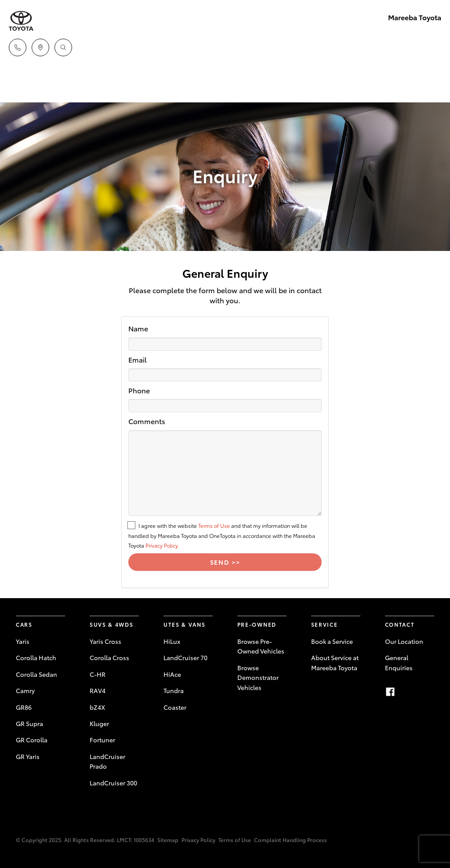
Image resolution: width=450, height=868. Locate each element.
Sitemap (168, 840)
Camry (25, 690)
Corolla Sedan (36, 674)
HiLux (172, 641)
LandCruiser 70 (185, 657)
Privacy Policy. (162, 545)
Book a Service (332, 641)
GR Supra (29, 723)
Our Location (404, 641)
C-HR (98, 674)
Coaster (175, 707)
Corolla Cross (109, 657)
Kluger (99, 723)
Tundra (174, 690)
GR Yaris (28, 756)
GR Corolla (32, 740)
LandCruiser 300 (113, 783)
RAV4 (98, 690)
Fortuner (102, 740)
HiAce (172, 674)
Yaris (23, 641)
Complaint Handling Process (290, 840)
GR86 (24, 707)
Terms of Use (214, 525)
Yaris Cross (105, 641)
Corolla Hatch (36, 657)
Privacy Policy (198, 840)
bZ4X (97, 707)
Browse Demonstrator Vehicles (258, 677)
